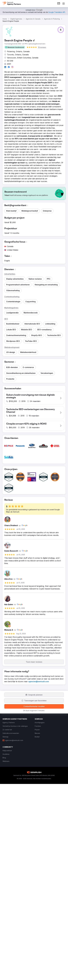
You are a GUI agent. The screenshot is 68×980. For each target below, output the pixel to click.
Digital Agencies (16, 19)
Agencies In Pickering (52, 19)
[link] (59, 4)
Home (5, 19)
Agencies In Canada (33, 19)
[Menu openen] (64, 4)
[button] (15, 47)
